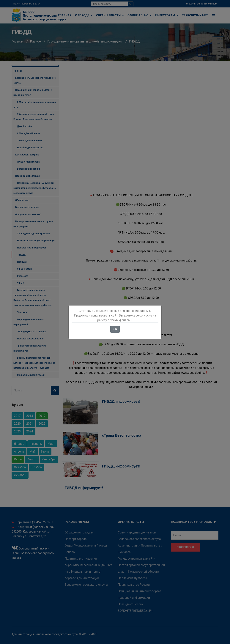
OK (115, 329)
